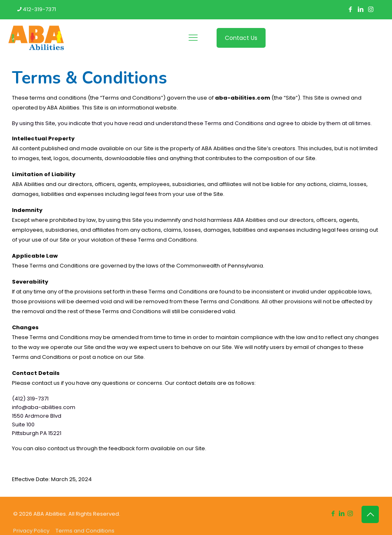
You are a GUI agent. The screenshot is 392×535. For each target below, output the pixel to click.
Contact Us (241, 38)
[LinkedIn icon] (360, 9)
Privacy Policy (31, 531)
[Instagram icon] (371, 9)
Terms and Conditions (85, 531)
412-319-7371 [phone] (39, 9)
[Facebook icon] (350, 9)
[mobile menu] (193, 38)
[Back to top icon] (370, 514)
